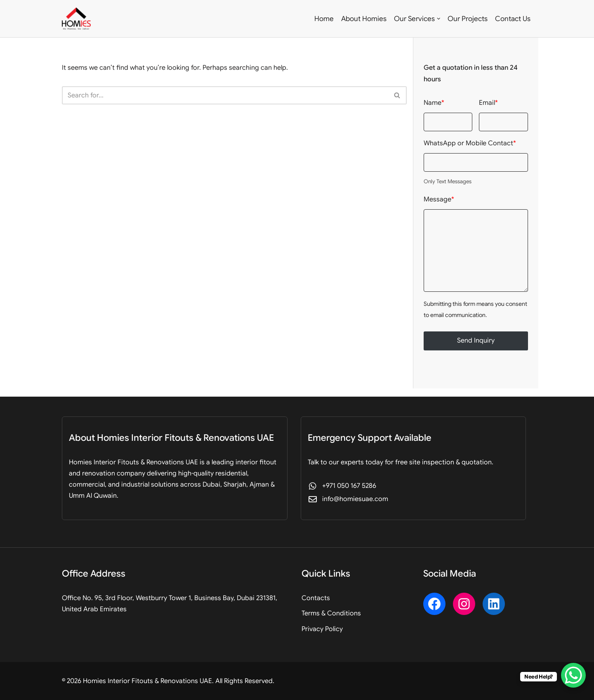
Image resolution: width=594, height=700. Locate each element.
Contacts (316, 598)
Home (324, 19)
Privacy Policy (322, 629)
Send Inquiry (476, 341)
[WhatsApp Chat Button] (573, 675)
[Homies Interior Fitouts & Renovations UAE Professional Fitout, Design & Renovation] (76, 19)
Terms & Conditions (331, 613)
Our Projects (468, 19)
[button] (439, 19)
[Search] (225, 95)
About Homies (364, 19)
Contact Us (513, 19)
